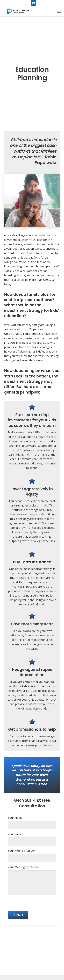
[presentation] (34, 904)
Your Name (32, 822)
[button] (59, 11)
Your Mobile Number (32, 855)
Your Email (32, 839)
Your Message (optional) (32, 880)
